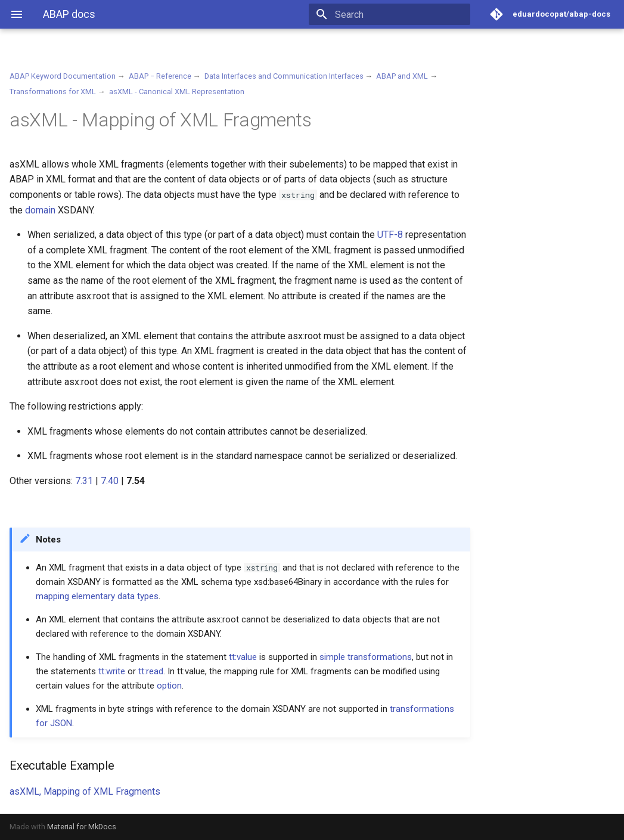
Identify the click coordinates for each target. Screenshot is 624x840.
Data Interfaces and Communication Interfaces (284, 76)
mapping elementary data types (97, 596)
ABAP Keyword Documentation (63, 76)
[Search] (401, 14)
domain (40, 210)
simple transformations (366, 657)
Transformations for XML (53, 92)
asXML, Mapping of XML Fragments (85, 791)
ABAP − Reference (160, 76)
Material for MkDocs (82, 827)
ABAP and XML (402, 76)
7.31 (84, 481)
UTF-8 (390, 235)
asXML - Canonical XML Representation (177, 92)
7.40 (110, 481)
